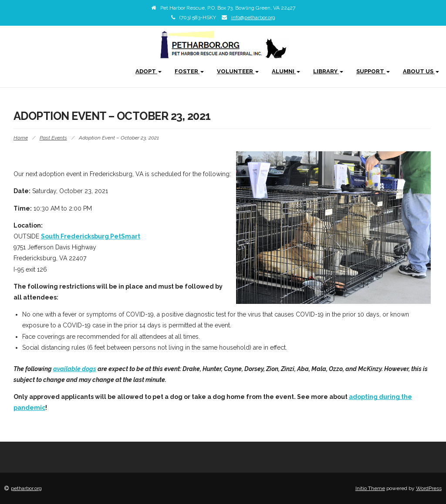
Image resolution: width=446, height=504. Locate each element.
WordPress (429, 488)
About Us (421, 71)
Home (21, 138)
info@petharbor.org (253, 17)
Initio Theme (370, 488)
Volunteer (238, 71)
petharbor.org (26, 488)
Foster (189, 71)
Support (373, 71)
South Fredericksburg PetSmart (91, 236)
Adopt (149, 71)
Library (328, 71)
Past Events (53, 138)
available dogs (75, 369)
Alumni (286, 71)
